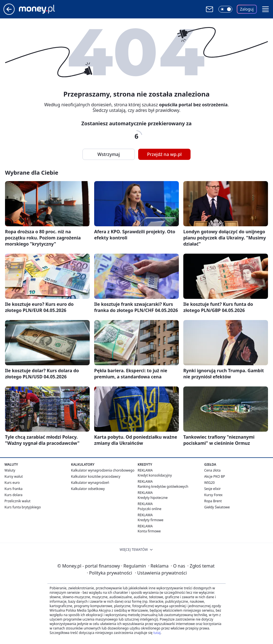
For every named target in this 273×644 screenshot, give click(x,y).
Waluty (10, 470)
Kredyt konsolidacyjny (155, 475)
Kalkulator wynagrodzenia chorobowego (103, 470)
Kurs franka (14, 489)
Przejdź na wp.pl (164, 154)
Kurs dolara (14, 495)
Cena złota (212, 470)
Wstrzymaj (109, 154)
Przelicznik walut (17, 501)
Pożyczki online (149, 509)
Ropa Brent (213, 501)
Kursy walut (14, 476)
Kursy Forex (213, 495)
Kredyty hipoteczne (153, 498)
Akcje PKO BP (215, 476)
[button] (265, 9)
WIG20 (209, 483)
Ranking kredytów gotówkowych (163, 486)
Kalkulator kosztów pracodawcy (96, 476)
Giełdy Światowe (217, 507)
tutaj (157, 633)
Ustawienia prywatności (161, 573)
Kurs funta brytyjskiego (23, 507)
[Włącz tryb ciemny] (225, 9)
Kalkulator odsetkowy (88, 489)
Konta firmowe (149, 531)
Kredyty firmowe (151, 520)
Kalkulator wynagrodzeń (90, 483)
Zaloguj (247, 9)
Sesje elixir (212, 489)
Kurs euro (12, 483)
